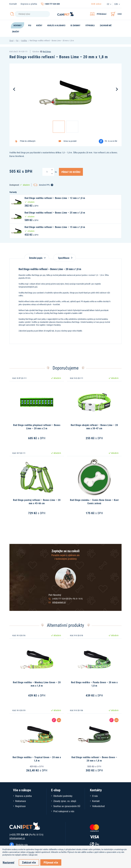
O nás (95, 796)
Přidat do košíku (71, 172)
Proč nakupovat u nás (64, 811)
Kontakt (13, 4)
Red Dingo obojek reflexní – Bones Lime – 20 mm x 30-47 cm (94, 427)
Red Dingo (47, 51)
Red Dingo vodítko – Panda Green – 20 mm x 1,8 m (94, 684)
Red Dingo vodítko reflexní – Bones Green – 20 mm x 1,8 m (94, 759)
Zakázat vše (29, 862)
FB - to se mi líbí (111, 141)
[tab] (37, 256)
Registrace (20, 806)
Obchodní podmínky (63, 796)
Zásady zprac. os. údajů (65, 801)
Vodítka (24, 40)
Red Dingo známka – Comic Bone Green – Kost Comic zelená (94, 502)
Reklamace (21, 801)
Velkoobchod (98, 806)
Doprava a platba (29, 4)
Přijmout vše (51, 862)
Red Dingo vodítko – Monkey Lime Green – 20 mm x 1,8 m (37, 684)
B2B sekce (96, 4)
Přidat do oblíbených (28, 141)
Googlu (31, 852)
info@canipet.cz (59, 602)
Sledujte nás (22, 845)
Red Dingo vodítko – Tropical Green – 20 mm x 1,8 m (37, 759)
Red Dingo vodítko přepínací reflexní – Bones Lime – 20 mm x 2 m (37, 427)
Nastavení (8, 862)
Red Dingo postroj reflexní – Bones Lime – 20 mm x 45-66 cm (37, 502)
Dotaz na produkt (70, 141)
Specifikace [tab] (65, 258)
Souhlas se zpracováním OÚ (67, 806)
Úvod (11, 40)
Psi (17, 40)
